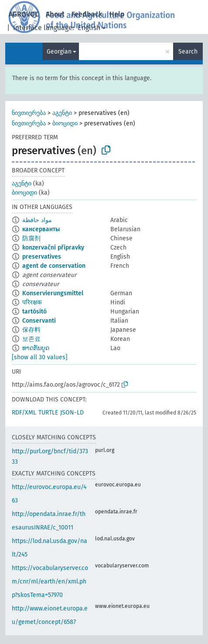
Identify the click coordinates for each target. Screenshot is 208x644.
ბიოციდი (65, 123)
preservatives (42, 257)
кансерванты (41, 229)
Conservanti (39, 321)
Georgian (59, 52)
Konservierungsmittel (53, 293)
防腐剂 (31, 238)
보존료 (31, 339)
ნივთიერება (29, 113)
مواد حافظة (37, 220)
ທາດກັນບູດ (36, 348)
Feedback (87, 14)
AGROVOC (24, 14)
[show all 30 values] (40, 357)
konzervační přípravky (53, 248)
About (55, 14)
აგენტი (62, 113)
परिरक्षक (32, 302)
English (89, 28)
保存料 (31, 330)
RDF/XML (24, 413)
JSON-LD (72, 413)
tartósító (34, 312)
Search (188, 52)
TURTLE (48, 413)
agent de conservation (54, 266)
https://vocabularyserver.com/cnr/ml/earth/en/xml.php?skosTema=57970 (50, 582)
